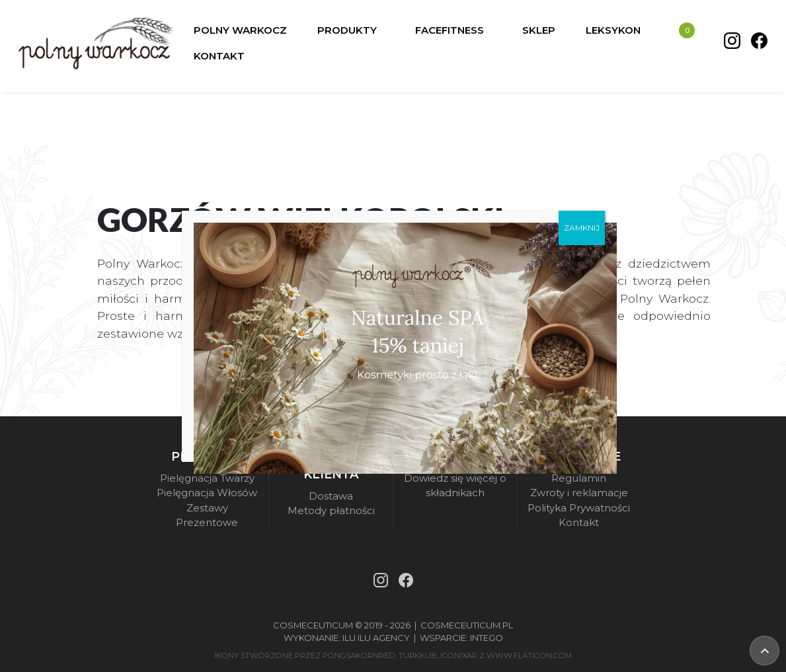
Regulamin (579, 478)
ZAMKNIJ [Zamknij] (582, 227)
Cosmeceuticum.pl (467, 625)
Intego (487, 638)
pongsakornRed (359, 655)
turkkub (418, 655)
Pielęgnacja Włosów (207, 493)
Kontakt (579, 522)
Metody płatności (331, 510)
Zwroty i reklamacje (579, 493)
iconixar (459, 655)
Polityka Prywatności (579, 508)
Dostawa (331, 496)
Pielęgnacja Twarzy (207, 478)
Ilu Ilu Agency (376, 638)
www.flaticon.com (529, 655)
